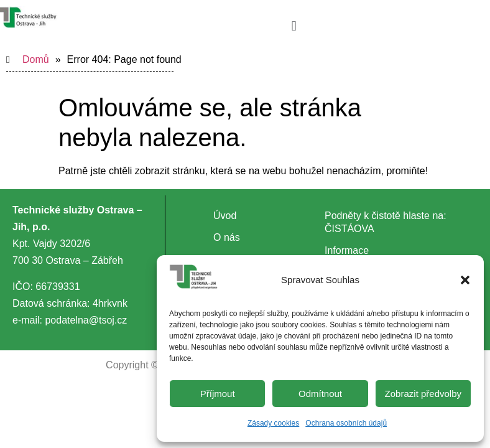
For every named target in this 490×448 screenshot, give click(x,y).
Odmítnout (320, 394)
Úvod (225, 216)
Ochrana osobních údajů (346, 423)
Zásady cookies (273, 423)
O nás (227, 237)
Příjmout (218, 394)
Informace (347, 250)
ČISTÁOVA (349, 229)
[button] (465, 280)
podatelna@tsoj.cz (86, 320)
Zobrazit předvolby (423, 394)
